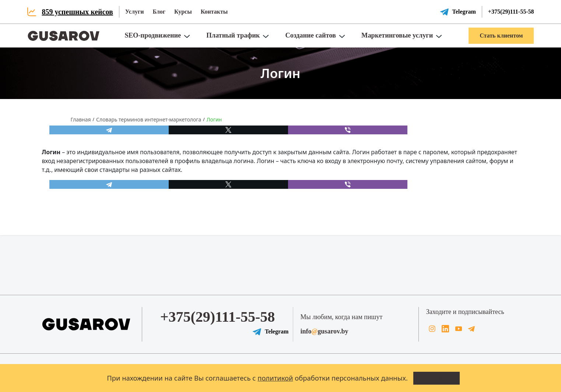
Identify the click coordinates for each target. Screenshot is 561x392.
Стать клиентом (501, 36)
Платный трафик (233, 35)
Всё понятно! (436, 378)
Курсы (183, 12)
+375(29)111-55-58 (511, 12)
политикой (275, 378)
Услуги (135, 12)
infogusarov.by (325, 331)
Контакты (214, 12)
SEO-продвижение (153, 35)
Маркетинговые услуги (397, 35)
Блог (159, 12)
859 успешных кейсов (78, 12)
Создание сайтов (311, 35)
